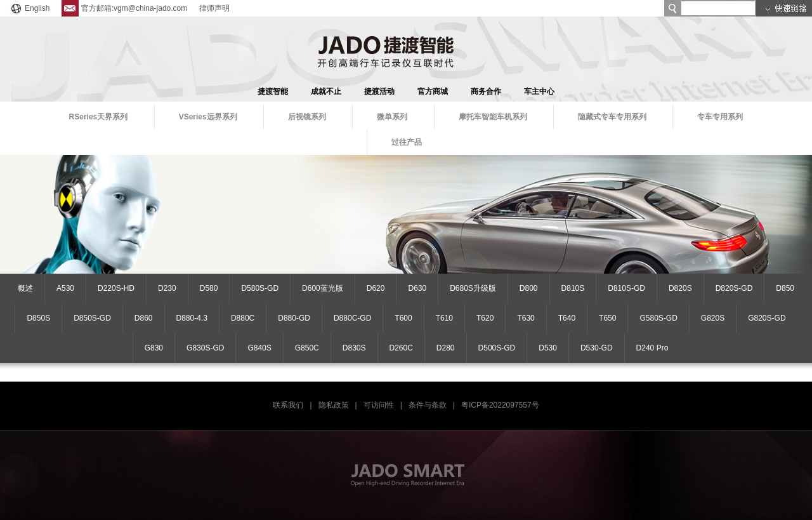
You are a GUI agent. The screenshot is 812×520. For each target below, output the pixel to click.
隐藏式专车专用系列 (612, 117)
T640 (567, 318)
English (29, 8)
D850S (38, 318)
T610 (444, 318)
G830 (154, 348)
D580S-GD (260, 288)
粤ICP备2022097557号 (500, 405)
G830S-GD (205, 348)
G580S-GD (658, 318)
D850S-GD (92, 318)
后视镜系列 (307, 117)
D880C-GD (352, 318)
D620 (376, 288)
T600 (403, 318)
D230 (167, 288)
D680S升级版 (473, 288)
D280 (446, 348)
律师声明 (214, 8)
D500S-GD (497, 348)
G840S (259, 348)
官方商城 (433, 91)
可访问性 (379, 405)
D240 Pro (652, 348)
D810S (573, 288)
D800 (529, 288)
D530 (548, 348)
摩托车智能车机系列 (493, 117)
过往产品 (407, 142)
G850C (307, 348)
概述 (25, 288)
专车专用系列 (720, 117)
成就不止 (326, 91)
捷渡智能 (273, 91)
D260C (401, 348)
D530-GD (597, 348)
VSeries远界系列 (208, 117)
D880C (243, 318)
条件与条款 (428, 405)
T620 (485, 318)
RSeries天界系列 (99, 117)
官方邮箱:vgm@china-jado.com (125, 8)
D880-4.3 (192, 318)
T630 (526, 318)
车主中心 (539, 91)
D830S (354, 348)
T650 (607, 318)
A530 (65, 288)
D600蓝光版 (323, 288)
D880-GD (294, 318)
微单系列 (392, 117)
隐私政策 (334, 405)
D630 (417, 288)
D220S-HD (116, 288)
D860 (144, 318)
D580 (209, 288)
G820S (713, 318)
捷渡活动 (379, 91)
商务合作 (486, 91)
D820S (680, 288)
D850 (785, 288)
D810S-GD (626, 288)
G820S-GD (767, 318)
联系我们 (288, 405)
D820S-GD (734, 288)
